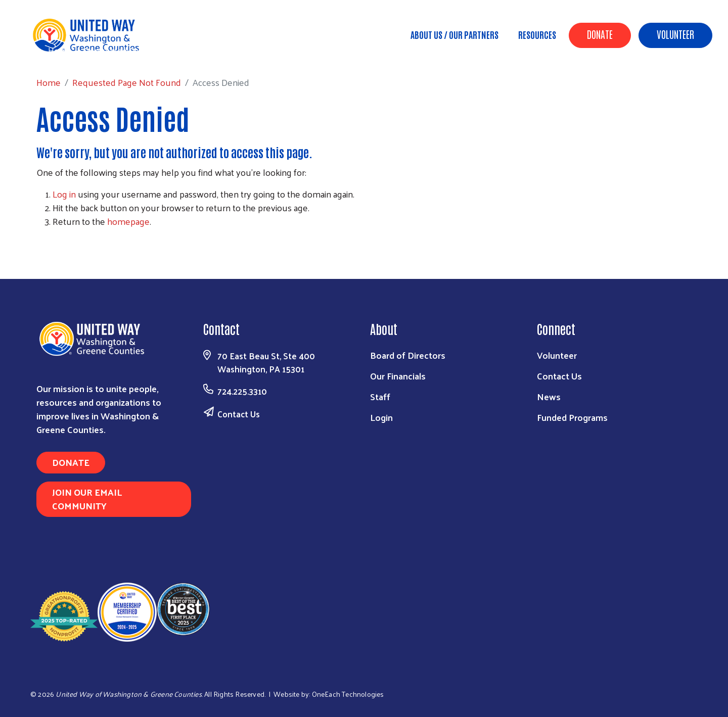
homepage (128, 221)
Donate (600, 34)
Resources (537, 34)
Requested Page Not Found (138, 50)
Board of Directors (408, 355)
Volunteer (675, 34)
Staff (380, 396)
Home (60, 50)
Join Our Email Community (87, 499)
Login (381, 417)
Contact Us (239, 414)
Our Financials (398, 376)
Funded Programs (572, 417)
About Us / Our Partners (454, 34)
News (549, 396)
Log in (64, 194)
